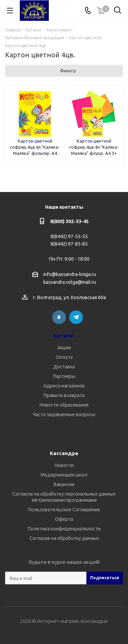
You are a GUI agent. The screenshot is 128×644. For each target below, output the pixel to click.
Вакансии (64, 484)
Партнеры (64, 376)
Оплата (64, 357)
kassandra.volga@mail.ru (70, 282)
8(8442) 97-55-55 (69, 236)
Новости (64, 465)
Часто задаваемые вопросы (64, 414)
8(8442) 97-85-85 (69, 244)
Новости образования (64, 405)
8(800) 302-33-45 (69, 221)
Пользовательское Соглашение (64, 510)
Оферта (64, 519)
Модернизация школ (64, 475)
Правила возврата (64, 395)
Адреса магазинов (64, 386)
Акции (64, 348)
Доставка (64, 367)
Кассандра (64, 453)
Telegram (76, 317)
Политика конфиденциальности (64, 529)
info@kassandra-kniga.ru (70, 274)
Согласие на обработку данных (64, 538)
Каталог (64, 335)
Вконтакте (59, 317)
